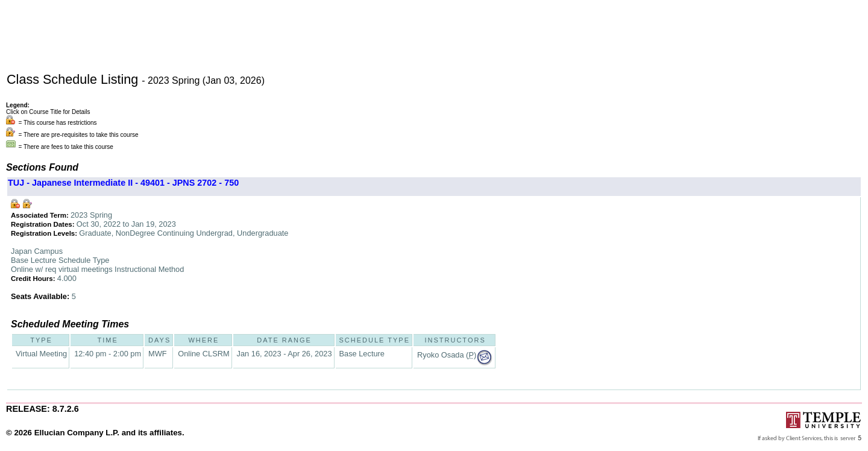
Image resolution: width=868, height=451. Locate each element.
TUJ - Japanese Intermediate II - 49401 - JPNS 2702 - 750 (123, 183)
